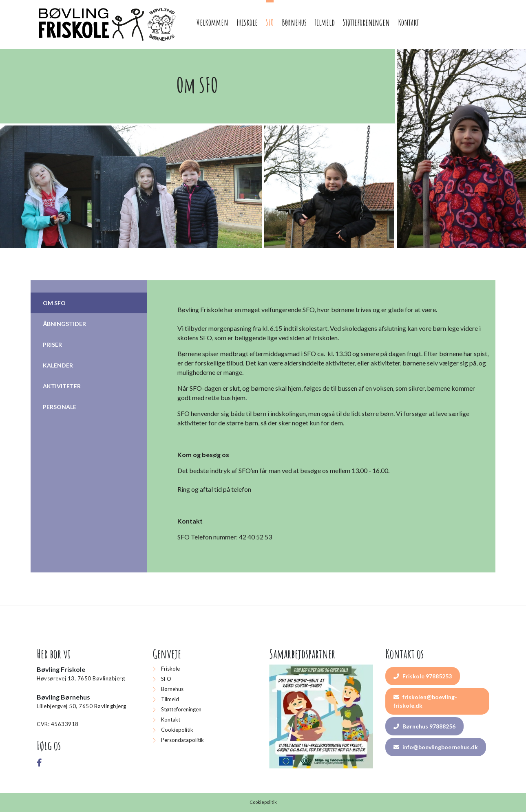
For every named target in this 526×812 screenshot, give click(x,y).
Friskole (170, 669)
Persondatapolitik (182, 740)
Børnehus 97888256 (424, 726)
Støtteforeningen (181, 709)
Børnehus (172, 689)
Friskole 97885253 (423, 676)
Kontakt (171, 720)
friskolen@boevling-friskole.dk (425, 701)
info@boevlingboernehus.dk (436, 747)
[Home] (108, 24)
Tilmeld (170, 699)
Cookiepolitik (177, 730)
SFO (166, 679)
